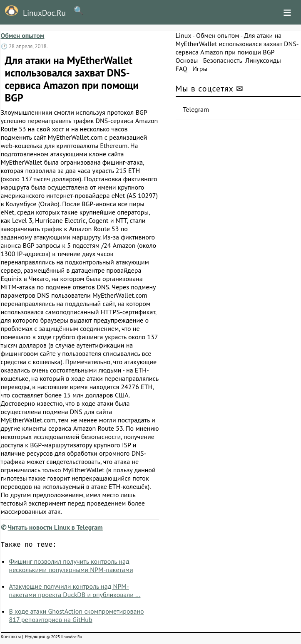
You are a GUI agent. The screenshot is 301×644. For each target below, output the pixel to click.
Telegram (196, 109)
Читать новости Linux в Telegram (55, 527)
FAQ (182, 69)
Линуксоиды (263, 60)
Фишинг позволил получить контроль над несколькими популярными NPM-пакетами (71, 567)
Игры (200, 69)
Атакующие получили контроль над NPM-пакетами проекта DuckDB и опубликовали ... (75, 592)
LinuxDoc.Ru (33, 12)
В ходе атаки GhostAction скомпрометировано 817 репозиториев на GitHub (77, 617)
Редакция (35, 638)
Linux (184, 35)
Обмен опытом (23, 35)
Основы (187, 60)
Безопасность (223, 60)
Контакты (11, 638)
